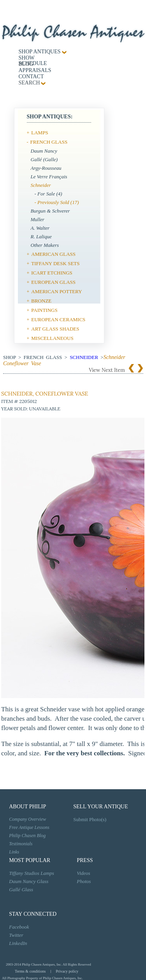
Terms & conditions (30, 971)
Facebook (19, 927)
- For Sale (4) (48, 194)
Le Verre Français (49, 177)
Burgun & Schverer (50, 211)
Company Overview (27, 819)
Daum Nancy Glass (29, 881)
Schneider (41, 185)
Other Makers (45, 245)
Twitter (16, 935)
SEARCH (29, 83)
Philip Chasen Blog (27, 836)
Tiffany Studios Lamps (32, 873)
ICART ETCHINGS (52, 273)
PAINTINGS (44, 310)
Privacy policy (67, 971)
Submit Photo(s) (90, 819)
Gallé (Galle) (44, 159)
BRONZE (41, 301)
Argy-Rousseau (46, 168)
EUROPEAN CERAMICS (58, 319)
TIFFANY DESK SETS (55, 263)
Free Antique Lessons (29, 827)
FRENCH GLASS (49, 142)
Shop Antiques (40, 52)
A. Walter (40, 228)
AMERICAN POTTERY (56, 291)
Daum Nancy (44, 151)
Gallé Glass (21, 889)
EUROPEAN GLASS (53, 282)
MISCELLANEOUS (52, 338)
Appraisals (35, 70)
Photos (84, 881)
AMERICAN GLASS (53, 254)
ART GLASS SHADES (55, 329)
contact (31, 77)
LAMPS (40, 133)
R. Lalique (41, 237)
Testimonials (21, 844)
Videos (83, 873)
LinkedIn (18, 943)
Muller (38, 219)
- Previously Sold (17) (57, 202)
